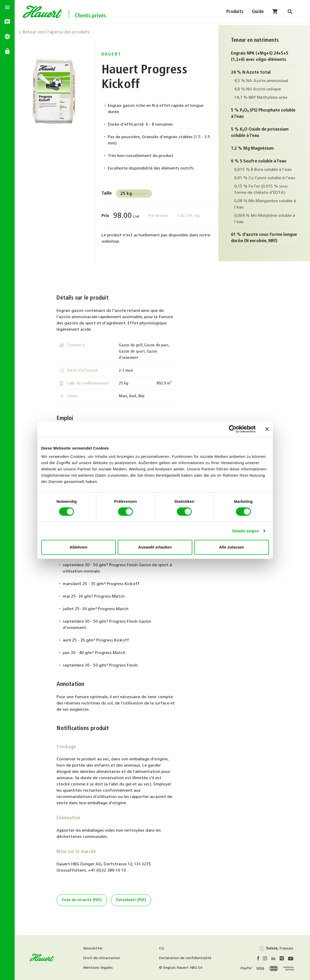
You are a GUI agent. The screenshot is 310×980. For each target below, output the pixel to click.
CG (163, 949)
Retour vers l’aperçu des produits (58, 32)
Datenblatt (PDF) (132, 900)
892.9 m (135, 194)
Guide (258, 12)
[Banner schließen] (267, 429)
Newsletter (95, 949)
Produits (235, 12)
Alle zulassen (231, 547)
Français (276, 949)
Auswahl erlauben (155, 547)
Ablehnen (78, 547)
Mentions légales (100, 968)
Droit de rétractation (103, 958)
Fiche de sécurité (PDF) (83, 900)
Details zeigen (246, 531)
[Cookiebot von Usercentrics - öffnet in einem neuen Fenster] (233, 429)
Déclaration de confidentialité (186, 958)
